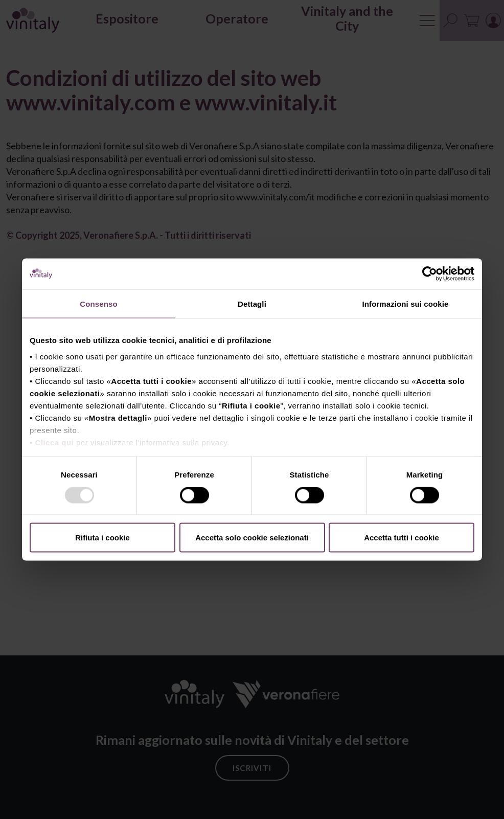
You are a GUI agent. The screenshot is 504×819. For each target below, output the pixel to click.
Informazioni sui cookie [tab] (406, 304)
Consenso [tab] (98, 304)
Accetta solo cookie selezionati (252, 538)
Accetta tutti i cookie (402, 538)
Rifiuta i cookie (102, 538)
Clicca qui (54, 442)
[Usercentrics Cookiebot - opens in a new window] (430, 274)
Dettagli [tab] (252, 304)
